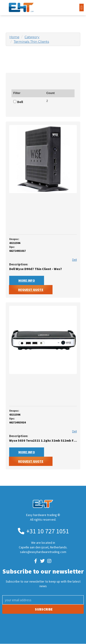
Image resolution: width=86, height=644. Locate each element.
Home (14, 37)
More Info (27, 280)
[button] (82, 8)
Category (32, 37)
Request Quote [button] (31, 290)
